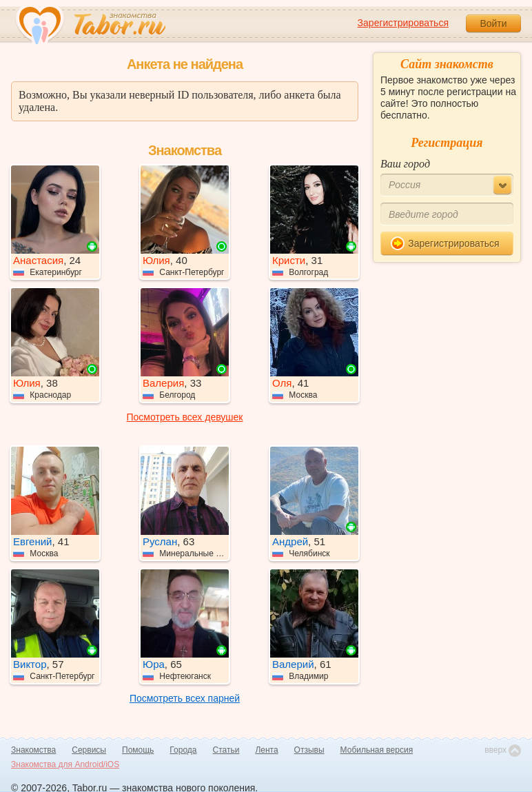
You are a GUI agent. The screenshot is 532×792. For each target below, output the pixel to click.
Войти (493, 23)
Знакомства (33, 750)
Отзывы (309, 750)
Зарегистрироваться (403, 23)
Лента (266, 750)
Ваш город (405, 164)
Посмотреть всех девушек (185, 417)
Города (183, 750)
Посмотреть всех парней (185, 698)
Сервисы (89, 750)
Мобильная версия (377, 750)
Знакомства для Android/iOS (65, 764)
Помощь (138, 750)
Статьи (226, 750)
